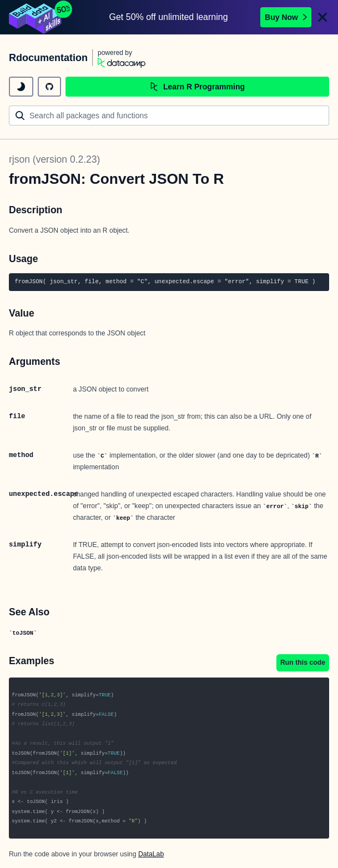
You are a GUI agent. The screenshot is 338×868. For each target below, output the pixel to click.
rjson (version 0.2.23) (54, 159)
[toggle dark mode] (21, 87)
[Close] (322, 17)
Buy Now (286, 17)
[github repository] (49, 87)
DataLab (151, 854)
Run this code (303, 663)
